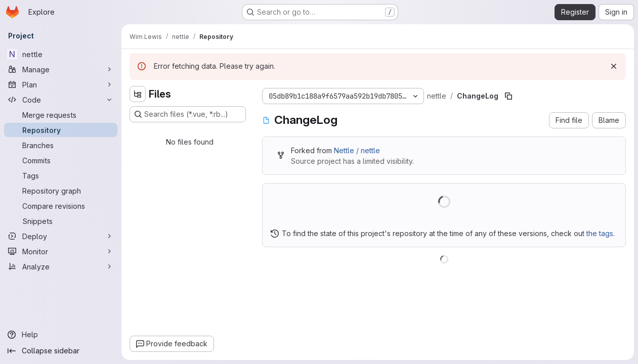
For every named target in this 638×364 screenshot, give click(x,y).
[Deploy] (61, 236)
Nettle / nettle (357, 150)
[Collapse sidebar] (61, 351)
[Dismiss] (614, 66)
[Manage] (61, 69)
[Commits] (61, 160)
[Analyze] (61, 266)
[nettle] (61, 54)
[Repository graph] (61, 191)
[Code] (61, 100)
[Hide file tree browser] (138, 94)
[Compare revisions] (61, 206)
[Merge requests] (61, 115)
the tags (600, 233)
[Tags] (61, 175)
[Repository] (61, 130)
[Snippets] (61, 221)
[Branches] (61, 145)
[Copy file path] (508, 96)
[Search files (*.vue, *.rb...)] (188, 114)
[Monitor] (61, 251)
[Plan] (61, 84)
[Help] (61, 335)
